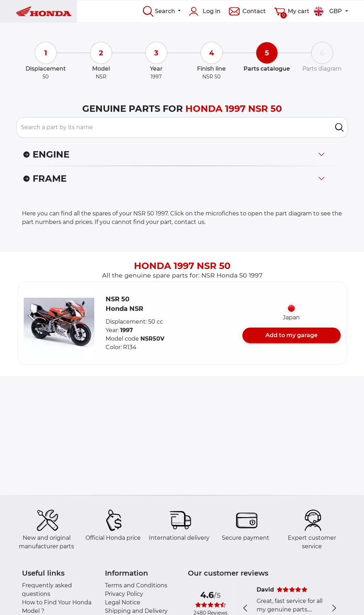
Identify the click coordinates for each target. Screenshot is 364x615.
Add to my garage (292, 335)
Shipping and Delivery (136, 611)
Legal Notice (123, 602)
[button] (59, 323)
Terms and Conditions (136, 585)
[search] (339, 127)
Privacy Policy (124, 594)
